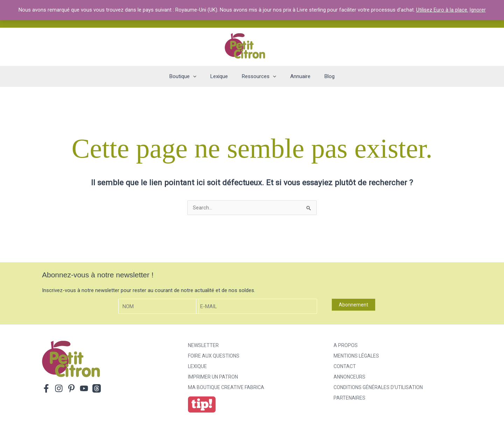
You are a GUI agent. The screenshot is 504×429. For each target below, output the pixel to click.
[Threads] (97, 389)
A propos (346, 346)
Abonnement (353, 305)
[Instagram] (59, 389)
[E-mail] (257, 307)
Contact (345, 367)
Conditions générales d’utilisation (378, 388)
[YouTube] (84, 389)
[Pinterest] (71, 389)
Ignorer (478, 10)
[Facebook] (46, 389)
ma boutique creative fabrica (226, 388)
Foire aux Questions (214, 357)
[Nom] (159, 307)
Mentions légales (356, 357)
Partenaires (349, 399)
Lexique (197, 367)
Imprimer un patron (213, 378)
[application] (200, 76)
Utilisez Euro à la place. (442, 10)
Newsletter (203, 346)
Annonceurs (349, 378)
